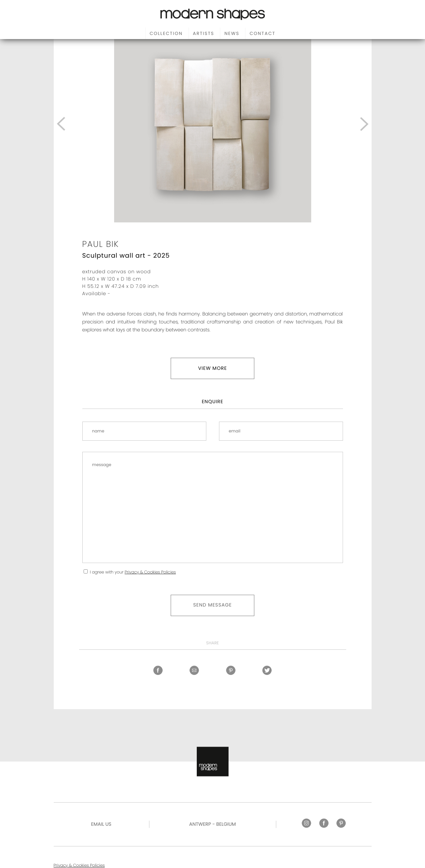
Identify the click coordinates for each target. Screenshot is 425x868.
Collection (166, 33)
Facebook (158, 670)
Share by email (194, 670)
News (232, 33)
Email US (101, 824)
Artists (204, 33)
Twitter (267, 670)
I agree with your (133, 572)
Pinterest (231, 670)
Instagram (306, 823)
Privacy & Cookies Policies (150, 572)
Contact (262, 33)
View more (212, 368)
